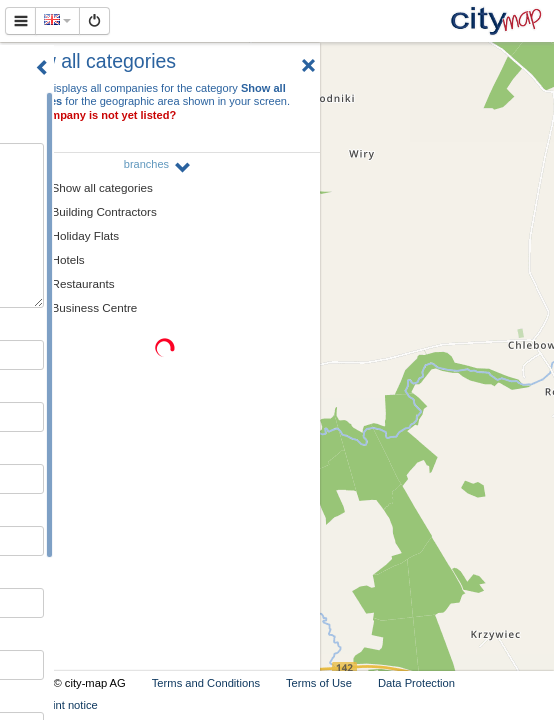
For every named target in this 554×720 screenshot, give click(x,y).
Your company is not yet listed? (93, 115)
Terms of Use (319, 683)
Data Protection (416, 683)
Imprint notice (64, 705)
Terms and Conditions (206, 683)
